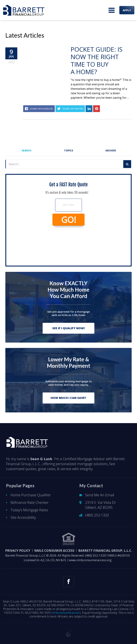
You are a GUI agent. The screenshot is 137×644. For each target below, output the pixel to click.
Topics (69, 150)
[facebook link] (69, 582)
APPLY (127, 10)
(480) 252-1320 (97, 515)
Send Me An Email (100, 495)
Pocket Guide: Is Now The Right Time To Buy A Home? (97, 61)
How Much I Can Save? (68, 398)
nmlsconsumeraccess (66, 613)
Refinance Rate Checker (30, 502)
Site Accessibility (23, 517)
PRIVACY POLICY (18, 551)
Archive (111, 150)
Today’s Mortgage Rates (29, 510)
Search (26, 150)
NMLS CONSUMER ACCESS (54, 551)
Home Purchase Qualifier (31, 495)
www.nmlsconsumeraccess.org (90, 560)
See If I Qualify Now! (68, 328)
